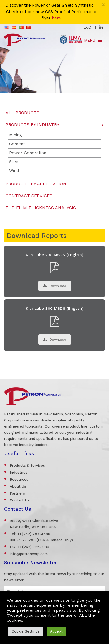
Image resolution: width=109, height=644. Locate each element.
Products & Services (27, 465)
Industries (19, 472)
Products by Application (36, 184)
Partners (17, 493)
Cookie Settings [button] (26, 631)
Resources (19, 479)
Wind (14, 171)
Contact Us (20, 500)
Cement (17, 144)
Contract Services (29, 196)
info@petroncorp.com (29, 554)
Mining (16, 135)
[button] (90, 40)
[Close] (103, 5)
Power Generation (28, 153)
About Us (18, 486)
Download (55, 286)
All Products (22, 113)
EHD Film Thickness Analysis (41, 208)
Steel (14, 162)
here (56, 18)
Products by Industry (32, 125)
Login (89, 27)
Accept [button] (56, 631)
